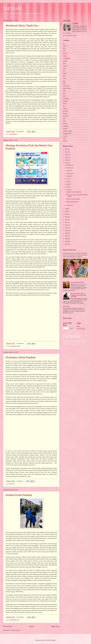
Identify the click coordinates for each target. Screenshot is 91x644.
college (65, 56)
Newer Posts (8, 626)
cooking (65, 61)
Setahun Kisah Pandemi (19, 495)
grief (64, 81)
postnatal (65, 113)
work (64, 138)
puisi (64, 119)
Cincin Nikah (66, 306)
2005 (66, 241)
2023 (66, 157)
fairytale (12, 8)
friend (64, 78)
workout (65, 141)
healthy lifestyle (67, 88)
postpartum (66, 116)
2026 (66, 149)
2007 (66, 236)
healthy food (66, 86)
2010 (66, 228)
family (65, 68)
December (69, 165)
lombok (65, 108)
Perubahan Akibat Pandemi (21, 357)
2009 (66, 231)
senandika (65, 126)
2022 (66, 160)
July (68, 179)
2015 (66, 214)
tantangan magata (67, 131)
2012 (66, 222)
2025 (66, 152)
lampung (65, 101)
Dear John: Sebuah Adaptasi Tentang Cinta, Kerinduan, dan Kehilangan (78, 295)
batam (65, 46)
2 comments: (20, 481)
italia (64, 93)
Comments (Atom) (15, 630)
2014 (66, 217)
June (68, 182)
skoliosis (65, 128)
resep (64, 121)
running (65, 123)
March (68, 190)
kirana (65, 96)
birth (64, 48)
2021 (66, 163)
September (69, 173)
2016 (66, 211)
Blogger (53, 640)
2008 (66, 233)
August (68, 176)
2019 (66, 209)
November (69, 168)
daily (19, 346)
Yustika (76, 24)
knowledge (66, 98)
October (69, 171)
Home (32, 626)
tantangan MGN (67, 134)
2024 (66, 155)
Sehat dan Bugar (81, 329)
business (65, 53)
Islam (64, 91)
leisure (65, 103)
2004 (66, 244)
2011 (66, 225)
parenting (65, 111)
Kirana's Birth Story (69, 250)
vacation (65, 136)
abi (64, 43)
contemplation (13, 134)
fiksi (64, 71)
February (69, 205)
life (14, 484)
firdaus (65, 73)
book (64, 51)
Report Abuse (67, 318)
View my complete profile (70, 35)
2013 (66, 220)
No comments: (20, 131)
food (64, 76)
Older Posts (55, 626)
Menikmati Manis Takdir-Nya (22, 25)
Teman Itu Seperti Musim (77, 282)
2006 (66, 239)
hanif (64, 83)
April (68, 187)
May (68, 184)
